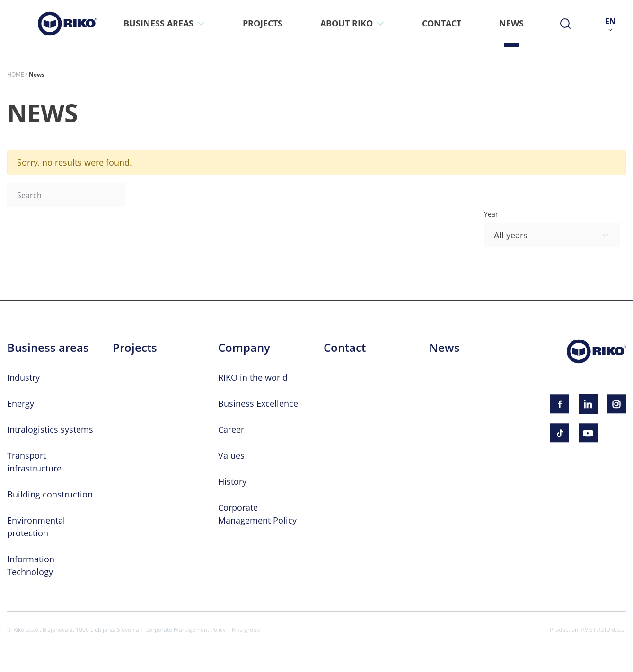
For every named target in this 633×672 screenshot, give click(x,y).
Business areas (48, 348)
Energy (21, 403)
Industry (23, 377)
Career (231, 429)
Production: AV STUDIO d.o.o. (588, 629)
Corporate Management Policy (185, 629)
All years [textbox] (511, 235)
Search (145, 195)
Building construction (50, 494)
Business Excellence (258, 403)
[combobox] (552, 235)
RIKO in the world (253, 377)
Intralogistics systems (50, 429)
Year (491, 214)
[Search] (66, 195)
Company (244, 348)
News (444, 348)
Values (231, 455)
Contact (345, 348)
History (232, 481)
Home (16, 74)
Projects (135, 348)
